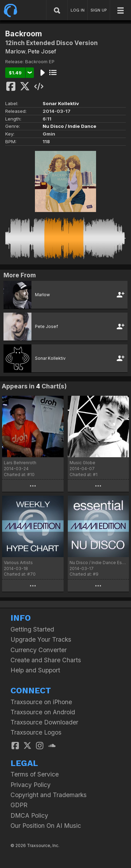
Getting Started (32, 629)
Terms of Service (35, 774)
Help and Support (35, 670)
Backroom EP (40, 61)
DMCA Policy (29, 815)
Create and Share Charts (46, 660)
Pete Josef (42, 51)
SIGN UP (99, 10)
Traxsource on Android (43, 712)
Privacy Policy (31, 785)
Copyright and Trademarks (49, 795)
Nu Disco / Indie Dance (70, 126)
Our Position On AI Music (46, 826)
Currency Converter (39, 650)
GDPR (19, 805)
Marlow (15, 51)
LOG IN (78, 10)
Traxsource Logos (36, 732)
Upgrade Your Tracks (41, 639)
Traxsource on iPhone (41, 702)
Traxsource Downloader (44, 722)
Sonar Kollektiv (61, 103)
